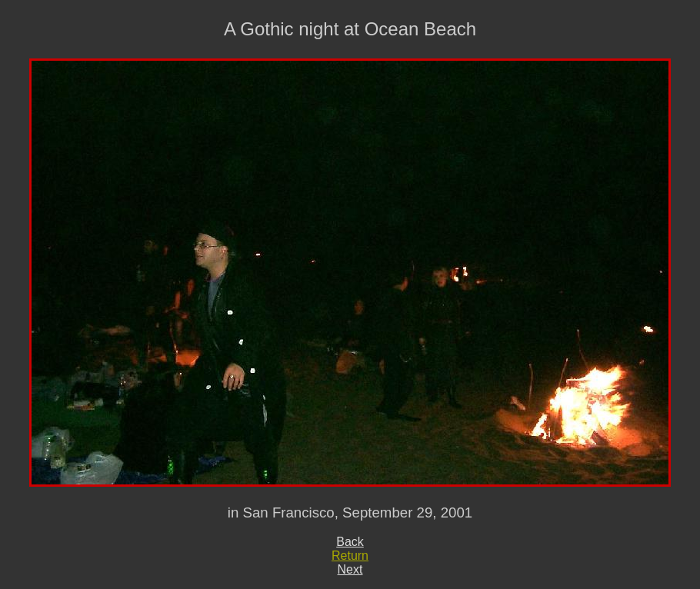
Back (350, 542)
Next (350, 569)
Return (350, 556)
